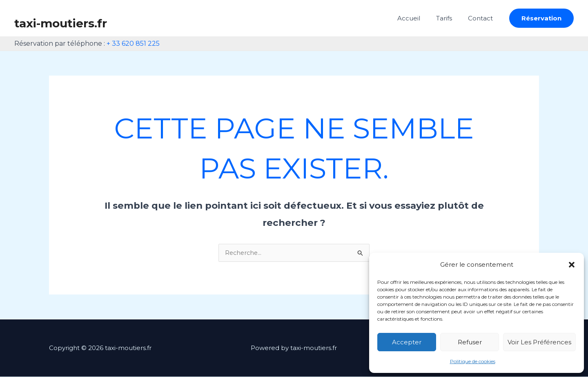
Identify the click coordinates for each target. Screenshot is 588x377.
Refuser (470, 342)
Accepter (407, 342)
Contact (482, 18)
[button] (572, 265)
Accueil (418, 18)
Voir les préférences (539, 342)
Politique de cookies (473, 361)
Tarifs (450, 18)
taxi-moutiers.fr (61, 23)
